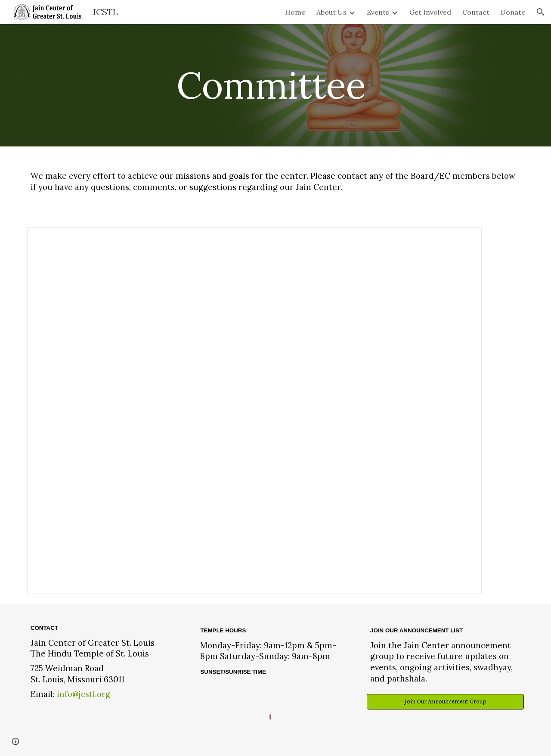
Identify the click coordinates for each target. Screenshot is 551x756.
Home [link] (295, 12)
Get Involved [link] (430, 12)
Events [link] (378, 12)
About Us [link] (331, 12)
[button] (541, 12)
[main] (275, 85)
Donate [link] (513, 12)
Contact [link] (476, 12)
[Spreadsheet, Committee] (254, 411)
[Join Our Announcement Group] (445, 702)
